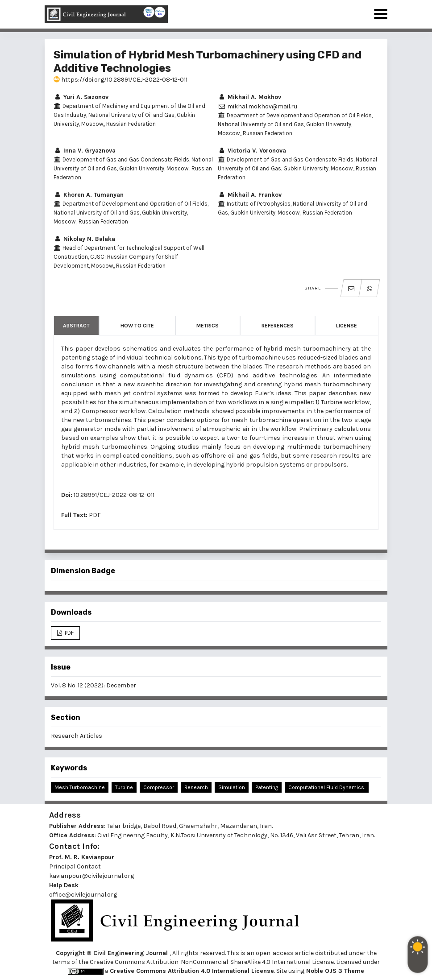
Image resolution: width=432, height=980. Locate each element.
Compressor (159, 787)
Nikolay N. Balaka (84, 239)
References (278, 326)
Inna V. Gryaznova (85, 151)
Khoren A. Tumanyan (89, 195)
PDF (95, 515)
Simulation (232, 787)
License (347, 326)
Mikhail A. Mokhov (249, 97)
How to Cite (137, 326)
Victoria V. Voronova (252, 151)
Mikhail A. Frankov (250, 195)
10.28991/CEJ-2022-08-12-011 (114, 495)
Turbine (124, 787)
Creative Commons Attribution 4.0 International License (192, 971)
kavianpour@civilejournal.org (91, 876)
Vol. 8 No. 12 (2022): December (93, 685)
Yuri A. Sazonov (81, 97)
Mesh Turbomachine (80, 787)
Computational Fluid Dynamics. (327, 787)
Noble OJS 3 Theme (334, 971)
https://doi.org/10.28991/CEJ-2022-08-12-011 (120, 80)
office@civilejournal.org (83, 895)
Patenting (267, 787)
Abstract (76, 326)
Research (196, 787)
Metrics (208, 326)
